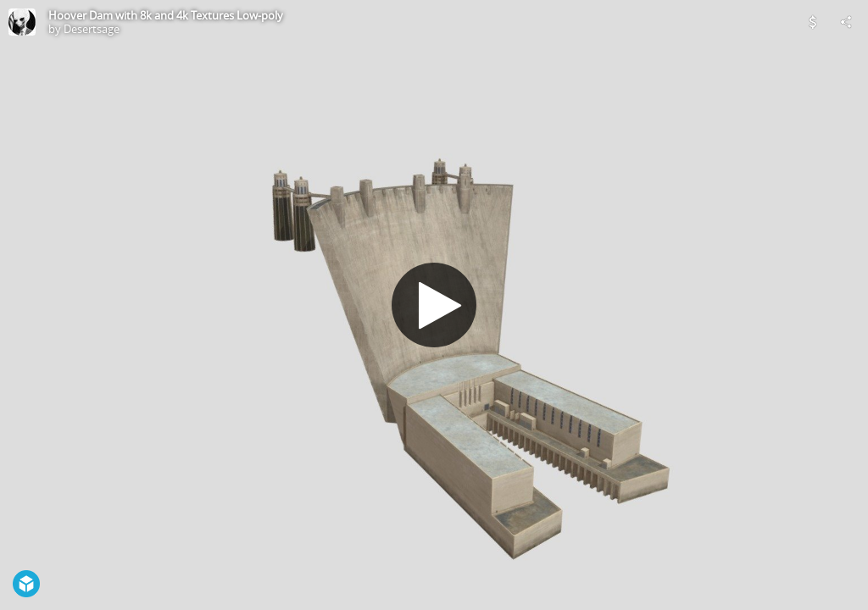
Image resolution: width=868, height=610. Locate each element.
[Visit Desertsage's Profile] (22, 22)
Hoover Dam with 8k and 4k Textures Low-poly (166, 15)
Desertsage (92, 29)
